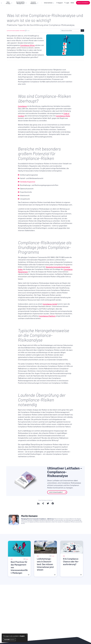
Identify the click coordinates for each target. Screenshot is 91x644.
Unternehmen (48, 3)
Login (67, 3)
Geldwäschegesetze (28, 182)
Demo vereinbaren (83, 3)
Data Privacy (8, 3)
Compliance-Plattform (47, 316)
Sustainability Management (20, 3)
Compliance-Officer (28, 45)
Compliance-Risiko (63, 116)
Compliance (22, 106)
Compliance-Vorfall (50, 304)
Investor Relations (33, 3)
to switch (9, 640)
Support (60, 3)
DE (73, 3)
